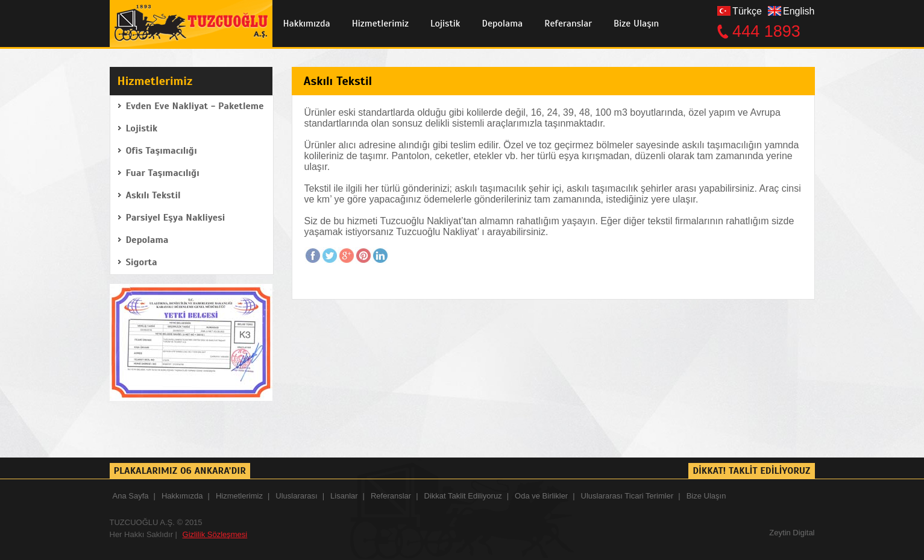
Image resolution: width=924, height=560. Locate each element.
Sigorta (142, 262)
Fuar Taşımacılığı (163, 173)
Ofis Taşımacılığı (162, 151)
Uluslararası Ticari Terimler (627, 496)
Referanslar (568, 24)
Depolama (503, 24)
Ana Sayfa (131, 496)
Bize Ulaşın (636, 24)
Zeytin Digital (792, 533)
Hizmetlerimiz (380, 24)
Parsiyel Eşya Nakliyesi (176, 218)
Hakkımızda (307, 24)
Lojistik (445, 24)
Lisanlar (344, 496)
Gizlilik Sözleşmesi (215, 534)
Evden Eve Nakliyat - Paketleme (195, 106)
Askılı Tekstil (153, 195)
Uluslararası (296, 496)
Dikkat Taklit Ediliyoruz (463, 496)
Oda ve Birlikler (541, 496)
